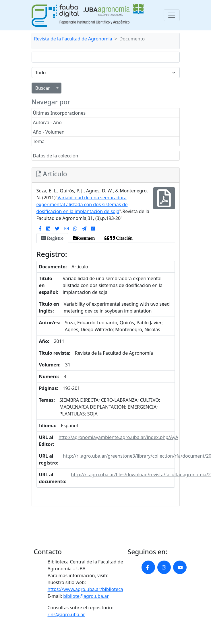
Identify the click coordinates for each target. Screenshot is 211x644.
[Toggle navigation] (172, 15)
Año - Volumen (49, 132)
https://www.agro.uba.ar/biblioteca (85, 589)
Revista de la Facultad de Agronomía (73, 39)
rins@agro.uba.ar (66, 614)
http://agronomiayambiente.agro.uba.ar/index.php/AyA (118, 437)
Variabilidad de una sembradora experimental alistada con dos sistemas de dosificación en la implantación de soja (82, 204)
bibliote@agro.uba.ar (86, 596)
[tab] (52, 238)
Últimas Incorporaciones (59, 113)
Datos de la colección (56, 156)
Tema (39, 141)
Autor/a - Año (47, 122)
